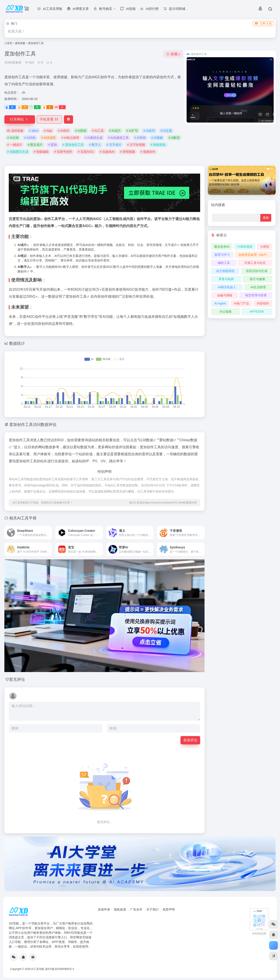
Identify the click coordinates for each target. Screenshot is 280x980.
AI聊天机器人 (227, 287)
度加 (37, 219)
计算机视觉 (245, 247)
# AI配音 (174, 138)
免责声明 (169, 909)
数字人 (25, 267)
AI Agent (220, 303)
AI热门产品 (241, 303)
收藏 (173, 54)
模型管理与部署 (256, 295)
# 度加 (52, 145)
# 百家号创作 (63, 152)
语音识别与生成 (257, 271)
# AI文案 (166, 131)
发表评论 (190, 740)
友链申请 (104, 909)
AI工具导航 (38, 969)
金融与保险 (225, 295)
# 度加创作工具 (73, 145)
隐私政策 (120, 909)
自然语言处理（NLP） (254, 255)
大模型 (265, 247)
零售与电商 (226, 279)
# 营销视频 (128, 152)
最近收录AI (222, 247)
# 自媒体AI (107, 152)
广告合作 (136, 909)
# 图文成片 (35, 145)
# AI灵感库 (49, 138)
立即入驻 (263, 23)
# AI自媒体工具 (118, 138)
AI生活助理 (258, 287)
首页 (10, 43)
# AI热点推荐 (70, 138)
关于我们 (152, 909)
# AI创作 (64, 131)
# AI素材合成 (94, 138)
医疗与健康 (257, 279)
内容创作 (263, 303)
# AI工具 (98, 131)
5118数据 (146, 440)
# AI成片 (115, 131)
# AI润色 (30, 138)
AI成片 (22, 245)
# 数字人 (95, 145)
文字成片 (171, 245)
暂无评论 (17, 679)
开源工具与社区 (255, 263)
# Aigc (48, 131)
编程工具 (224, 263)
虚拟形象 (20, 43)
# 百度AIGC (86, 152)
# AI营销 (140, 138)
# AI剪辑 (81, 131)
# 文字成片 (114, 145)
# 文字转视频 (136, 145)
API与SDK (257, 311)
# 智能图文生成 (18, 152)
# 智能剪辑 (158, 145)
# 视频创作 (148, 152)
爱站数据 (166, 440)
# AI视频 (157, 138)
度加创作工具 (76, 296)
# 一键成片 (15, 145)
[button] (268, 169)
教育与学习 (222, 255)
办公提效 (226, 311)
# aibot (34, 131)
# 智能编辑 (41, 152)
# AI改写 (149, 131)
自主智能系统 (225, 271)
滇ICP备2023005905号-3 (59, 969)
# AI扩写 (132, 131)
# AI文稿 (13, 138)
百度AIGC (83, 226)
